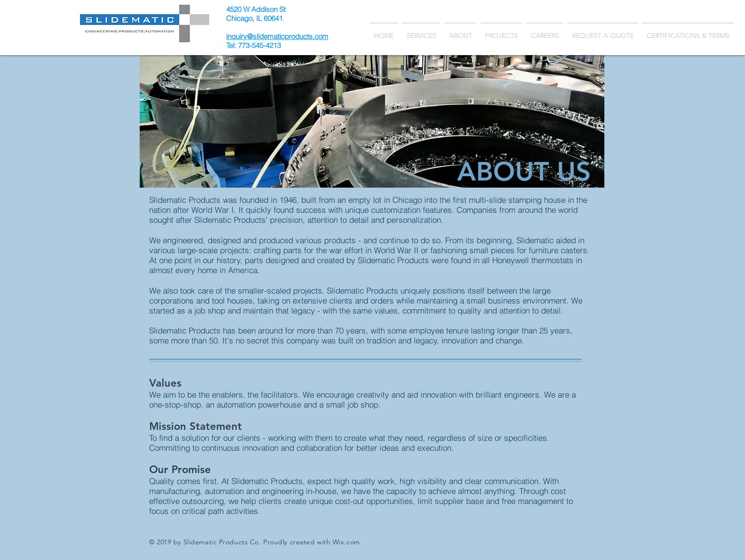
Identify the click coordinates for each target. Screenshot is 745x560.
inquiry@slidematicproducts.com (277, 36)
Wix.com (346, 542)
